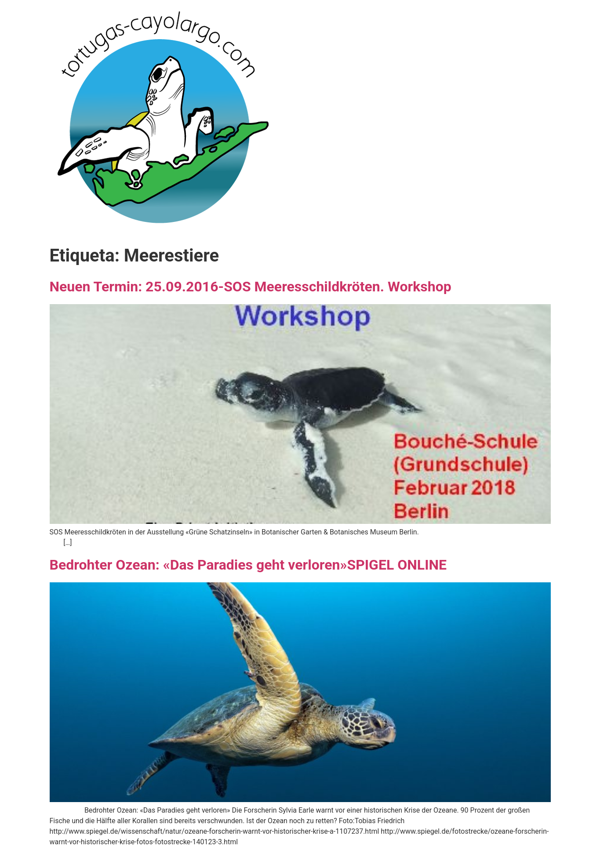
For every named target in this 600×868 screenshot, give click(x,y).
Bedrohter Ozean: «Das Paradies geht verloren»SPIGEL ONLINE (248, 565)
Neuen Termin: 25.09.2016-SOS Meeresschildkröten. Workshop (251, 287)
